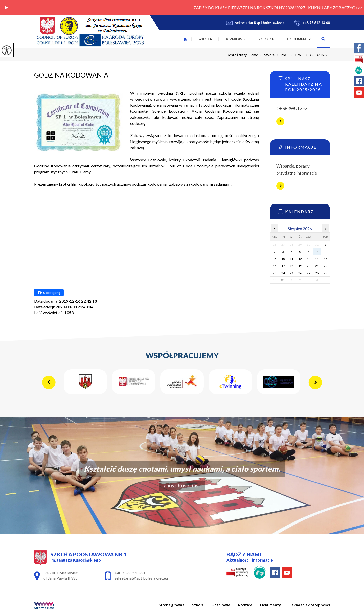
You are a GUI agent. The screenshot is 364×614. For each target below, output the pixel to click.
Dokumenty (299, 39)
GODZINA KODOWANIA (71, 75)
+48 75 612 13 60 (312, 23)
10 (283, 259)
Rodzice (266, 39)
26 (300, 273)
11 (291, 259)
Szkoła (205, 39)
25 (291, 273)
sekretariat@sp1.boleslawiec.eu (256, 23)
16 (275, 266)
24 (283, 273)
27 (309, 273)
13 (309, 259)
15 (326, 259)
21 (317, 266)
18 (291, 266)
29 (326, 273)
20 (309, 266)
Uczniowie (235, 39)
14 (317, 259)
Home (253, 55)
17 (283, 266)
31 (283, 280)
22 (326, 266)
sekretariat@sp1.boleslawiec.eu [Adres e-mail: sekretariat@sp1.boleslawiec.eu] (141, 578)
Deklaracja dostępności (309, 605)
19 (300, 266)
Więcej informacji (280, 121)
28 (317, 273)
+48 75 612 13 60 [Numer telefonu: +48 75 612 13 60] (130, 573)
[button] (6, 8)
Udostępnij (49, 293)
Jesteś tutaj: (238, 55)
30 (275, 280)
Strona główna (185, 39)
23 (275, 273)
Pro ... (282, 55)
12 (300, 259)
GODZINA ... (317, 55)
